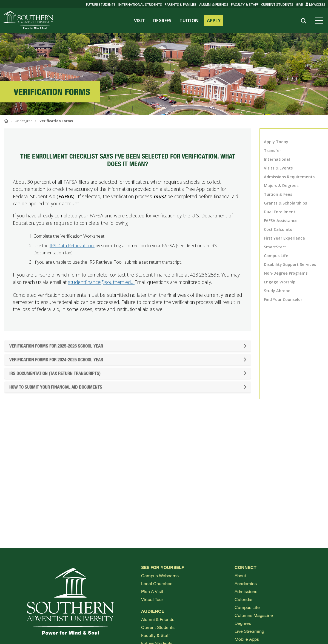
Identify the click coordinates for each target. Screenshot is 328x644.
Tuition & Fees (278, 194)
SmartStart (275, 247)
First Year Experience (284, 238)
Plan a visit (152, 591)
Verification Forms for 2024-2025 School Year (128, 364)
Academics (246, 583)
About (240, 575)
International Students (140, 5)
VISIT (139, 21)
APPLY (214, 21)
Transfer (273, 150)
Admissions (246, 591)
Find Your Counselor (283, 299)
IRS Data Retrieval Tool (72, 246)
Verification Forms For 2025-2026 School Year (128, 350)
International (277, 159)
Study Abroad (277, 291)
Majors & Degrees (281, 186)
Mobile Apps (247, 639)
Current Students (277, 5)
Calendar (244, 599)
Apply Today (276, 142)
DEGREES (162, 21)
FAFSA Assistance (281, 221)
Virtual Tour (152, 599)
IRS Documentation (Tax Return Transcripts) (128, 377)
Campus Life (276, 256)
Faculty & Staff (245, 5)
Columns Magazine (254, 615)
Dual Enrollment (280, 212)
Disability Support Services (290, 264)
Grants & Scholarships (285, 203)
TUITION (189, 21)
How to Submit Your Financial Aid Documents (128, 391)
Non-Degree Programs (286, 273)
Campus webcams (160, 575)
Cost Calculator (279, 229)
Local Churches (157, 583)
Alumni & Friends (214, 5)
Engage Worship (280, 282)
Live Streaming (249, 631)
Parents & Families (181, 5)
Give (299, 5)
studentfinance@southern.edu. (101, 282)
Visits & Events (278, 168)
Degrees (243, 623)
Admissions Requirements (289, 177)
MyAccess (316, 5)
